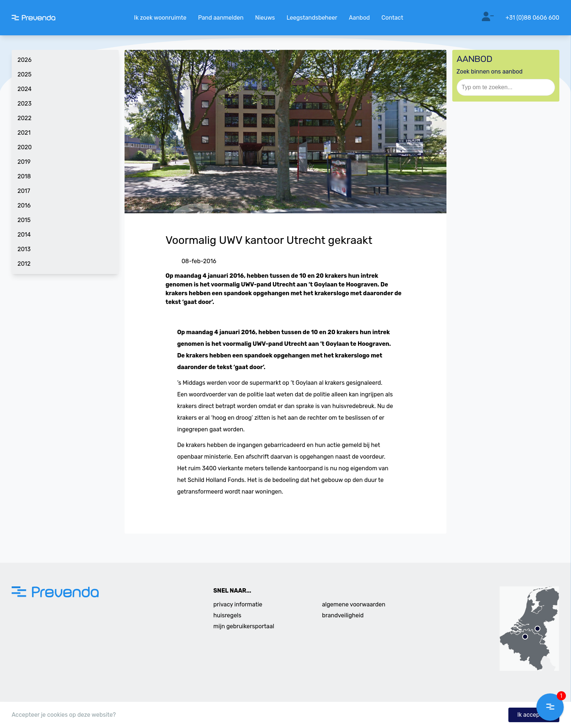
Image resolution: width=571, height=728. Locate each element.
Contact (393, 18)
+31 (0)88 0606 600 (532, 18)
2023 (25, 104)
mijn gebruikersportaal (244, 626)
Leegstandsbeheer (312, 18)
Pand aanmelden (221, 18)
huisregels (227, 615)
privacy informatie (238, 604)
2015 (24, 220)
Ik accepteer (534, 715)
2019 (24, 162)
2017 (24, 191)
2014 (24, 235)
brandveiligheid (343, 615)
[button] (550, 707)
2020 (25, 147)
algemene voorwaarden (354, 604)
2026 (25, 60)
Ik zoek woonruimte (160, 18)
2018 (24, 176)
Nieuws (265, 18)
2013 (24, 249)
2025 (24, 74)
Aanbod (359, 18)
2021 (24, 133)
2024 (25, 89)
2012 (24, 264)
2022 (24, 118)
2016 (24, 205)
